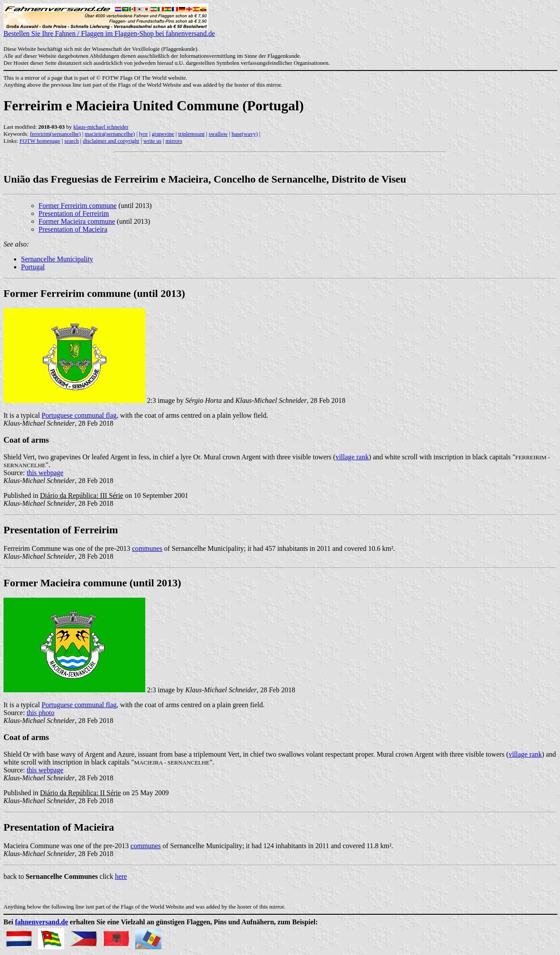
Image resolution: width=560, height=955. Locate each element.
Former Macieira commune (77, 221)
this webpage (45, 473)
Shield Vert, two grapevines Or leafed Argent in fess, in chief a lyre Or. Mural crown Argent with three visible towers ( (170, 457)
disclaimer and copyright (111, 141)
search (72, 141)
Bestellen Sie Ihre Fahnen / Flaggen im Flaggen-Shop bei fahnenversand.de (109, 30)
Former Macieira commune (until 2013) (92, 583)
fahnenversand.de (41, 922)
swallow (218, 134)
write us (153, 141)
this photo (41, 713)
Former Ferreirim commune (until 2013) (94, 293)
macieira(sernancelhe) (110, 134)
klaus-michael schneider (101, 127)
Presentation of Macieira (73, 229)
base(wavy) (245, 134)
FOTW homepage (40, 141)
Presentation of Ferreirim (74, 213)
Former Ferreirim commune (78, 206)
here (121, 876)
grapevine (163, 134)
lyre (143, 134)
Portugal (33, 267)
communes (147, 548)
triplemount (191, 134)
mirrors (174, 141)
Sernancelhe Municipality (57, 259)
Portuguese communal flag (79, 415)
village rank (352, 457)
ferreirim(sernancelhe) (55, 134)
